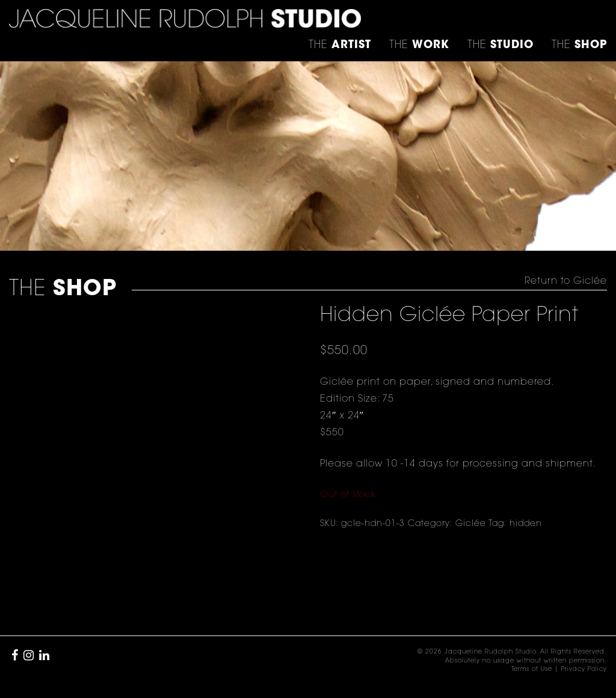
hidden (526, 524)
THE (579, 46)
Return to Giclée (566, 281)
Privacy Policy (584, 670)
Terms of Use (532, 670)
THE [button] (340, 46)
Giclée (471, 524)
